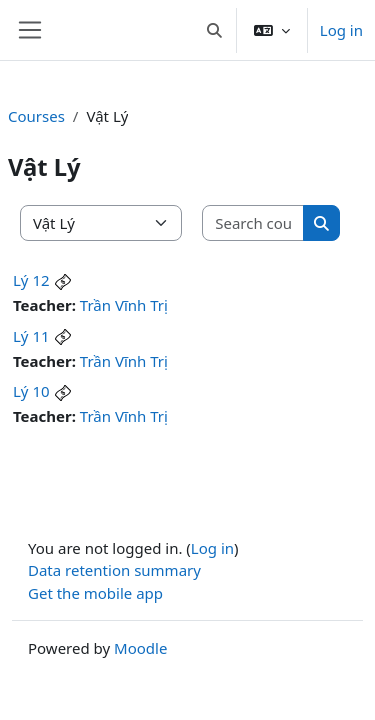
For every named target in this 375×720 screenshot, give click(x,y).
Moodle (140, 648)
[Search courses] (253, 223)
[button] (214, 30)
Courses (36, 116)
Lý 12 (31, 280)
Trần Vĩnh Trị (124, 305)
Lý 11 (31, 336)
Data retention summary (114, 570)
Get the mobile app (95, 593)
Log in (341, 30)
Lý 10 (31, 391)
